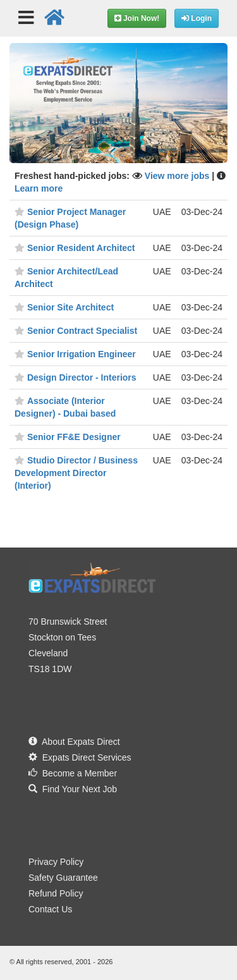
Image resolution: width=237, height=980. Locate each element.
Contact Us (50, 909)
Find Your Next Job (73, 789)
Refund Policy (56, 893)
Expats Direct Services (80, 757)
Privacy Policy (56, 862)
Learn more (39, 188)
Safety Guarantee (63, 878)
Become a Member (73, 773)
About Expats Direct (74, 742)
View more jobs (178, 176)
